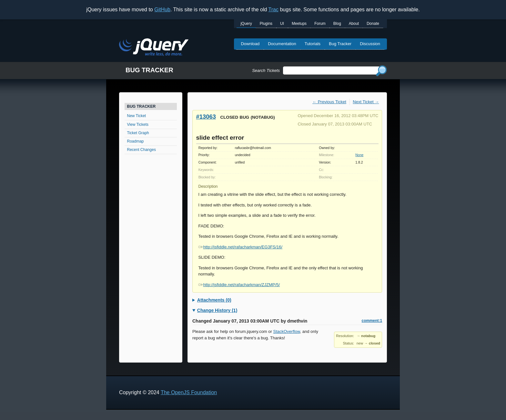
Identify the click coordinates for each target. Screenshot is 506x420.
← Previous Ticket (329, 102)
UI (282, 24)
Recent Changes (142, 150)
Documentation (282, 44)
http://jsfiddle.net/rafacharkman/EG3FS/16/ (241, 247)
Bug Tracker (340, 44)
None (359, 155)
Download (250, 44)
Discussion (370, 44)
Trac (273, 10)
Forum (320, 24)
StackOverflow (287, 331)
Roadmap (136, 141)
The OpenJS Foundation (189, 392)
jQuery (246, 24)
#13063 (206, 117)
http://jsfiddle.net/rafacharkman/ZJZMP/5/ (239, 285)
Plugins (266, 24)
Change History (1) (217, 310)
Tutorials (313, 44)
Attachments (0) (214, 300)
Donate (373, 24)
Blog (337, 24)
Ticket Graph (138, 133)
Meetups (299, 24)
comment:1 (372, 321)
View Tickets (138, 125)
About (354, 24)
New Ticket (137, 116)
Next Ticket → (366, 102)
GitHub (162, 10)
